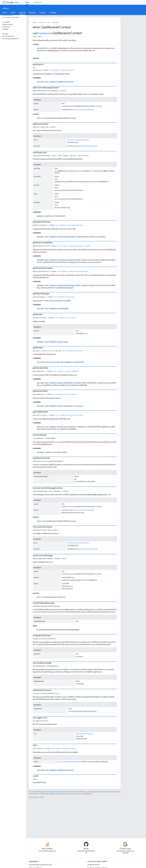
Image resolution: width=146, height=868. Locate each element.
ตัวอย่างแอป (32, 13)
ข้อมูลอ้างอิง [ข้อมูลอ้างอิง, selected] (22, 13)
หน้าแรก (6, 8)
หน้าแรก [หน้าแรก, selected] (27, 2)
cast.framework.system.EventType (78, 140)
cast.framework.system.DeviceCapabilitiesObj (74, 246)
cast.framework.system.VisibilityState (69, 415)
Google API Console (93, 865)
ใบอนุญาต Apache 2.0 (98, 792)
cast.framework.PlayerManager (64, 297)
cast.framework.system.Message (83, 110)
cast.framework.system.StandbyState (66, 371)
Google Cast (37, 2)
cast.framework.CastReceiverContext (61, 70)
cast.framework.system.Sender (65, 318)
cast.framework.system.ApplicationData (69, 225)
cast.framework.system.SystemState (65, 394)
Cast (12, 2)
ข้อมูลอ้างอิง (55, 22)
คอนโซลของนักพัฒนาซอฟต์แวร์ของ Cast (40, 865)
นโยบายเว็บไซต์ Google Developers (46, 794)
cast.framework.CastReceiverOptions (70, 762)
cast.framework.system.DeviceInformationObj (73, 271)
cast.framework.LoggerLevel (84, 734)
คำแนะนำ (13, 13)
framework (45, 33)
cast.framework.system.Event (87, 146)
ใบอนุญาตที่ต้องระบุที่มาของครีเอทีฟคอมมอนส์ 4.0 (61, 792)
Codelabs (43, 13)
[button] (13, 27)
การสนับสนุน (53, 13)
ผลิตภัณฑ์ (42, 22)
